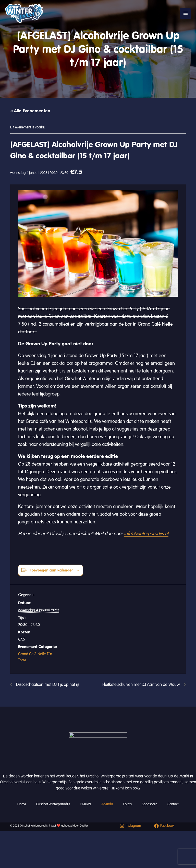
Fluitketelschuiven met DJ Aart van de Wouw (142, 684)
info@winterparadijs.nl (146, 534)
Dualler (84, 826)
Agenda (107, 804)
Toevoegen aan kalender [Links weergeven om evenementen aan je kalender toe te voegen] (51, 570)
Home (22, 804)
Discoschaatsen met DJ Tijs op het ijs (47, 684)
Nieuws (86, 804)
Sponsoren (150, 804)
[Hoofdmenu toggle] (186, 13)
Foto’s (127, 804)
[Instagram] (130, 826)
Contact (173, 804)
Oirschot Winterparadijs (53, 804)
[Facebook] (164, 826)
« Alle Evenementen (30, 111)
